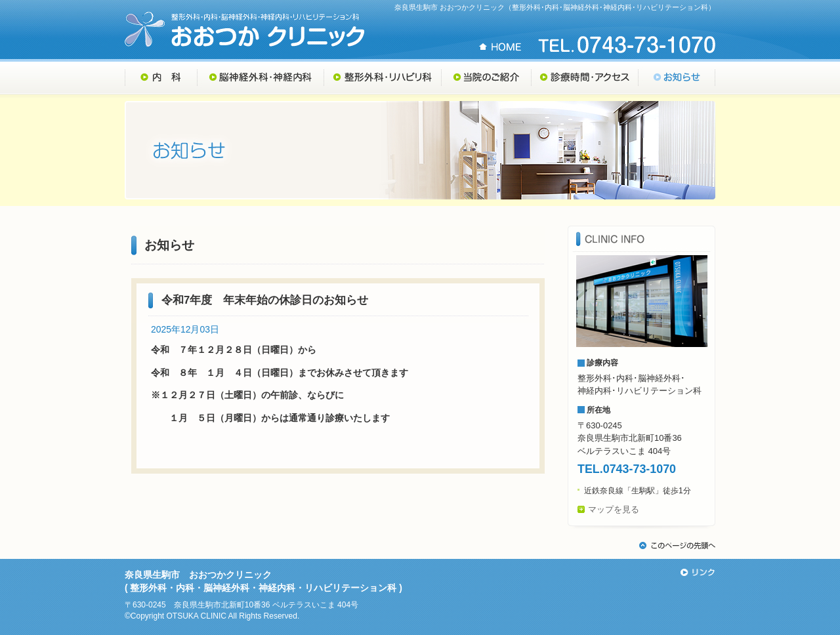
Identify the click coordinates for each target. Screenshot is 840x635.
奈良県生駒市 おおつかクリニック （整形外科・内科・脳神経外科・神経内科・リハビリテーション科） (245, 30)
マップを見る (614, 509)
